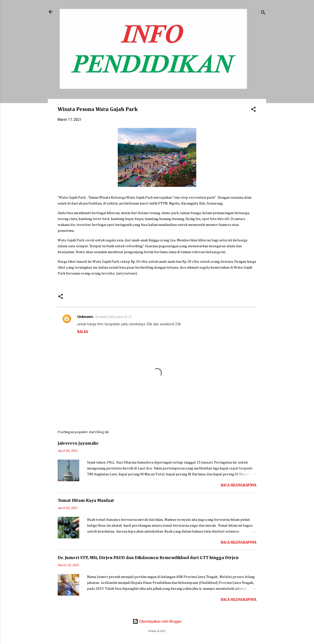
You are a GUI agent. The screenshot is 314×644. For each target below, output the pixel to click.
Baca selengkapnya (239, 485)
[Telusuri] (263, 13)
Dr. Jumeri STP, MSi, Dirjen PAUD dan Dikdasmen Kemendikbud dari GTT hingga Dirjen (148, 558)
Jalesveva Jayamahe (78, 443)
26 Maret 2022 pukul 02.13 (113, 317)
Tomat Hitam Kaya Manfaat (86, 501)
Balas (83, 332)
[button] (253, 110)
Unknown (85, 317)
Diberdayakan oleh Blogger (157, 621)
